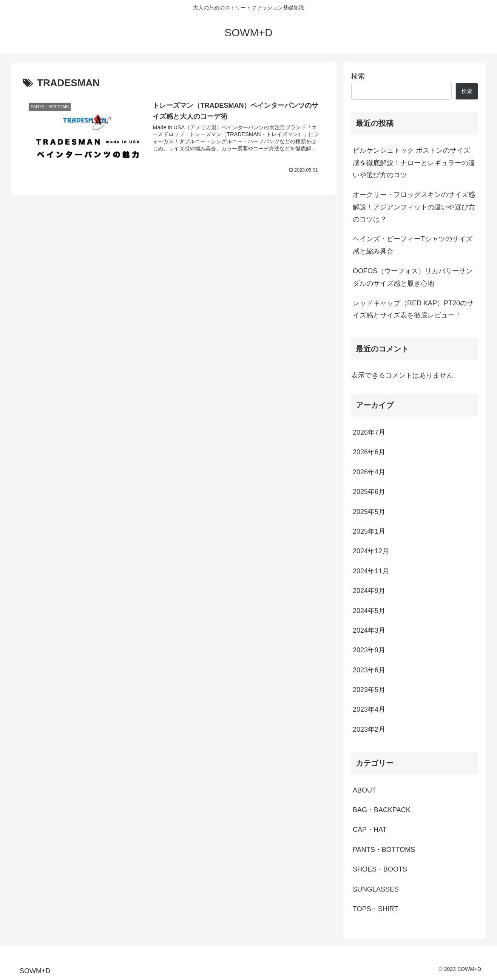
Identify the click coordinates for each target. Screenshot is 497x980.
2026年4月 (369, 472)
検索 (358, 76)
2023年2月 (369, 729)
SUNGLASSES (376, 889)
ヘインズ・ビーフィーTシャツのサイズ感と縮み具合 (413, 245)
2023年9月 (369, 650)
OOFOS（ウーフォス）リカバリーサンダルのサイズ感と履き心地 (413, 277)
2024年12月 (371, 551)
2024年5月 (369, 611)
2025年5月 (369, 512)
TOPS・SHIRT (375, 909)
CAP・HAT (370, 830)
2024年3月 (369, 630)
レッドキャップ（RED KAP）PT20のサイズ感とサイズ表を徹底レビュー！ (413, 309)
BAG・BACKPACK (382, 810)
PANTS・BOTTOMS (384, 850)
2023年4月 (369, 709)
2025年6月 (369, 492)
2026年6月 (369, 452)
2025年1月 (369, 531)
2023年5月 (369, 690)
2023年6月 (369, 670)
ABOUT (364, 790)
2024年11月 (371, 571)
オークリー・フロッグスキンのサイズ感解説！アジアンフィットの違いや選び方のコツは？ (414, 207)
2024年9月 (369, 591)
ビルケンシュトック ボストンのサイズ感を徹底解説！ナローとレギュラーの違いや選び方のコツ (414, 163)
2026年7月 (369, 432)
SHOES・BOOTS (380, 869)
